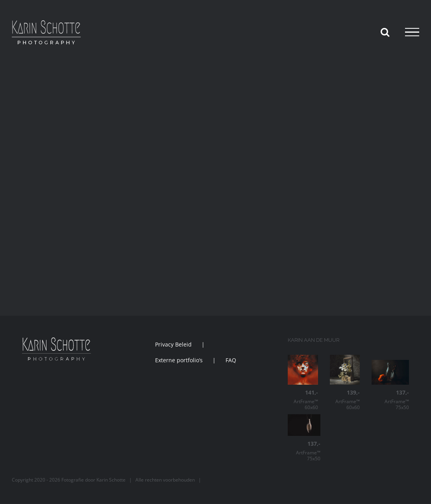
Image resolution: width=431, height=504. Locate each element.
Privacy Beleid (173, 344)
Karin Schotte (111, 480)
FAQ (231, 360)
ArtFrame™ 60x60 (303, 400)
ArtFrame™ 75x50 (390, 400)
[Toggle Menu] (412, 32)
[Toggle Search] (385, 32)
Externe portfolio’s (179, 360)
